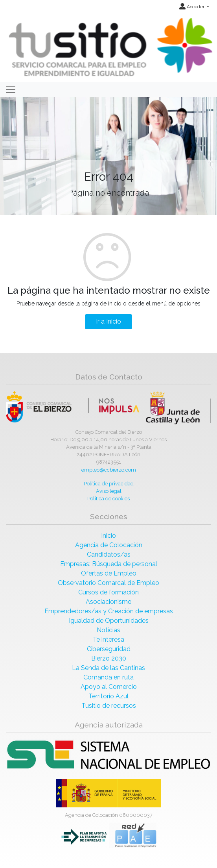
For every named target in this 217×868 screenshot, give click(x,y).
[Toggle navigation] (11, 89)
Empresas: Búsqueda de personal (109, 564)
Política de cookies (108, 499)
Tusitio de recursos (109, 706)
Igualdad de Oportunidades (109, 621)
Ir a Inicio (108, 321)
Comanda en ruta (108, 677)
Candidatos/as (109, 554)
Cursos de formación (108, 592)
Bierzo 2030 (109, 658)
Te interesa (108, 639)
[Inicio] (109, 47)
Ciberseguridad (109, 649)
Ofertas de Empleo (109, 573)
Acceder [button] (192, 7)
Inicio (108, 536)
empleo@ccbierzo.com (109, 470)
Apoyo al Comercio (109, 687)
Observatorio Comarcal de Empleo (108, 583)
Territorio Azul (108, 696)
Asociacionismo (109, 602)
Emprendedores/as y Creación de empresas (109, 611)
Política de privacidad (109, 484)
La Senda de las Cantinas (108, 668)
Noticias (108, 630)
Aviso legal (109, 491)
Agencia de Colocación (109, 545)
